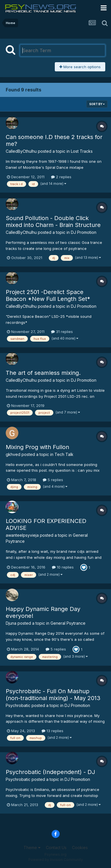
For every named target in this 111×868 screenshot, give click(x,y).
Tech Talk (64, 454)
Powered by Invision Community (56, 860)
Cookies (80, 848)
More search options (80, 67)
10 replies (63, 567)
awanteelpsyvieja (22, 535)
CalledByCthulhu (21, 151)
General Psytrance (68, 623)
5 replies (53, 480)
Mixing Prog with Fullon (37, 447)
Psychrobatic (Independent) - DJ (50, 772)
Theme (32, 848)
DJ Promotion (84, 232)
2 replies (61, 177)
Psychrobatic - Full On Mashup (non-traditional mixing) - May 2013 (53, 695)
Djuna (11, 623)
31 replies (62, 332)
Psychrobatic (18, 705)
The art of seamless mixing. (43, 373)
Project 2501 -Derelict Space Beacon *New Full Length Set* (48, 295)
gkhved (13, 454)
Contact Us (56, 848)
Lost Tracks (82, 151)
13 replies (52, 731)
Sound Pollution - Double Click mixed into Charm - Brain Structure (53, 222)
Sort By (97, 104)
